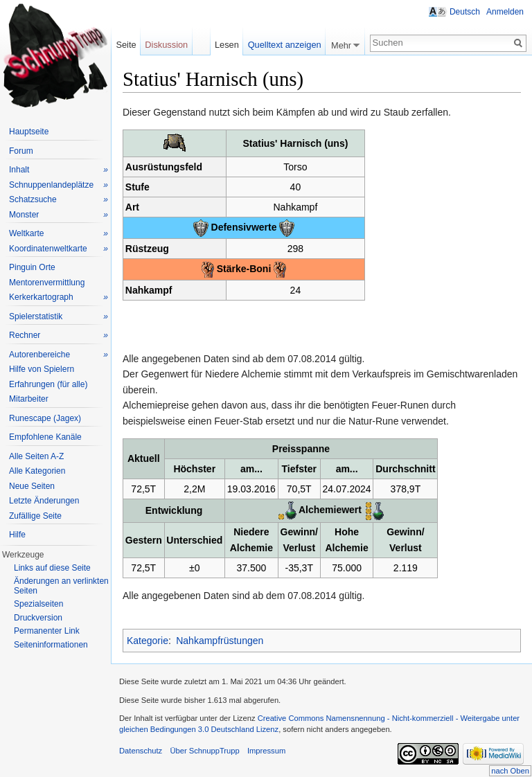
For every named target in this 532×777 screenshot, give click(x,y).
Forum (21, 151)
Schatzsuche (59, 200)
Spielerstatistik (59, 317)
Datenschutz (141, 751)
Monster (59, 215)
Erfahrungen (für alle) (48, 384)
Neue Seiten (32, 486)
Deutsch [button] (465, 12)
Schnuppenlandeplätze (59, 185)
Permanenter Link (47, 631)
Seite (126, 45)
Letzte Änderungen (44, 501)
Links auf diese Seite (52, 568)
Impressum (266, 751)
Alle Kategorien (37, 471)
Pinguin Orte (32, 267)
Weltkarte (59, 234)
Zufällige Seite (35, 516)
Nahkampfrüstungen (220, 641)
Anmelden (505, 12)
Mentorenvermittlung (47, 283)
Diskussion (166, 45)
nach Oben (510, 771)
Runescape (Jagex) (45, 418)
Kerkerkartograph (59, 297)
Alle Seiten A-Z (36, 456)
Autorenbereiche (59, 355)
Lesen (227, 45)
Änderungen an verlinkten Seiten (61, 586)
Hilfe (17, 535)
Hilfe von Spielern (42, 369)
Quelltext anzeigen (285, 45)
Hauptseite (29, 132)
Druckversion (38, 618)
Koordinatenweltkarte (59, 249)
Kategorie (148, 641)
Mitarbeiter (29, 399)
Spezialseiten (38, 604)
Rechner (59, 336)
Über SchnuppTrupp (204, 751)
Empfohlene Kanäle (45, 437)
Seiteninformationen (51, 645)
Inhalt (59, 170)
